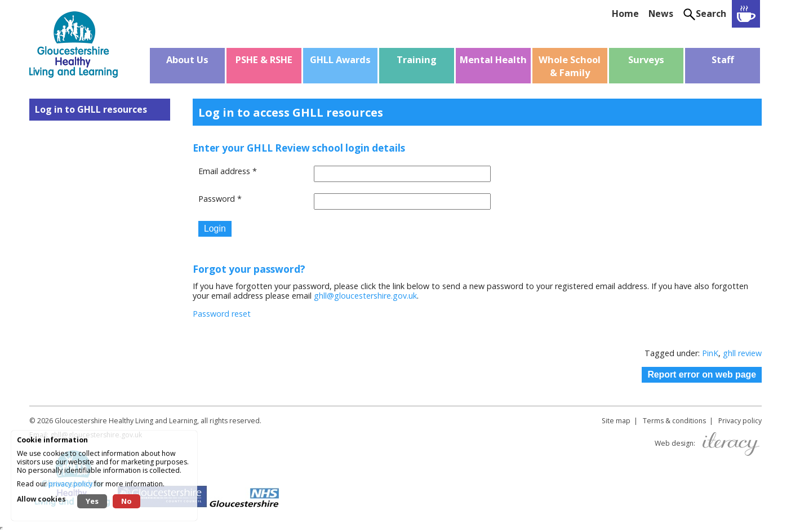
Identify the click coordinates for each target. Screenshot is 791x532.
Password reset (222, 314)
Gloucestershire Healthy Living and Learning (126, 421)
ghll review (742, 353)
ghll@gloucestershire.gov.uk (365, 296)
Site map (616, 421)
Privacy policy (740, 421)
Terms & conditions (674, 421)
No (126, 501)
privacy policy (70, 484)
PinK (710, 353)
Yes (92, 501)
